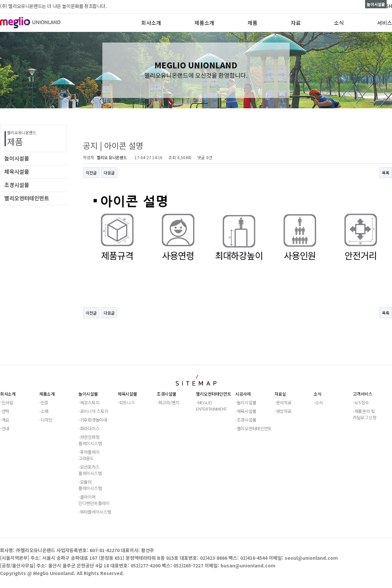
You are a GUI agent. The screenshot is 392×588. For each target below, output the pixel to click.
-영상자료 (283, 411)
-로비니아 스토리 (93, 411)
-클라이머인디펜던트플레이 (94, 500)
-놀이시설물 (246, 402)
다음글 (109, 173)
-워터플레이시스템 (95, 512)
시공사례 (243, 394)
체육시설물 (127, 394)
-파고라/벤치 (168, 402)
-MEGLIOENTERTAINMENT (211, 406)
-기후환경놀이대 (93, 420)
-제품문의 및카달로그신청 (364, 414)
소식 (339, 23)
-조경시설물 (246, 420)
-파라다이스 (89, 428)
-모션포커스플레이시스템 (90, 470)
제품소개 (204, 23)
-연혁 (5, 411)
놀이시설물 (88, 394)
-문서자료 (283, 402)
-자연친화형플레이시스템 (90, 440)
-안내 (5, 428)
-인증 (44, 402)
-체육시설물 (246, 411)
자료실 (280, 394)
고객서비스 (363, 394)
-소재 (44, 411)
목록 (386, 173)
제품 (252, 23)
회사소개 (151, 23)
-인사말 (7, 402)
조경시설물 (167, 394)
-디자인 (46, 420)
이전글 (91, 173)
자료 (296, 23)
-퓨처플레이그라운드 (89, 455)
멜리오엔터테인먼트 (213, 394)
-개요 (5, 420)
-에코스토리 (89, 402)
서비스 (385, 23)
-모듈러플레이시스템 (90, 485)
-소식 (318, 402)
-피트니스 (126, 402)
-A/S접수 (361, 402)
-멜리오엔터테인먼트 (253, 428)
